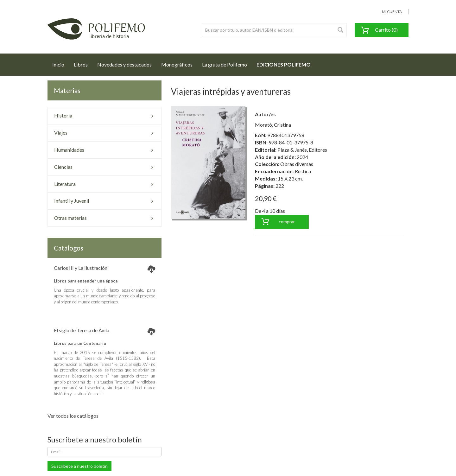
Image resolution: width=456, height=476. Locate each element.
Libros (81, 64)
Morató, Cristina (273, 125)
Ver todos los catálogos (73, 416)
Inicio (61, 63)
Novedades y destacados (124, 64)
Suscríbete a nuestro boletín (79, 466)
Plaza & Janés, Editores (302, 150)
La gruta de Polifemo (225, 64)
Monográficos (177, 64)
